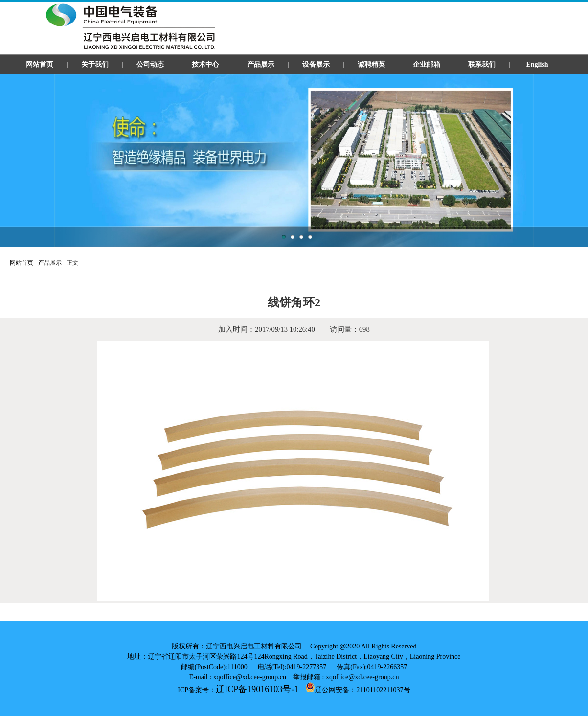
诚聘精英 (371, 64)
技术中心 (205, 64)
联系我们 (482, 64)
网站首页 (40, 64)
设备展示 (316, 64)
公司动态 (150, 64)
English (537, 64)
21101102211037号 (383, 690)
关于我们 (95, 64)
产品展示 (261, 64)
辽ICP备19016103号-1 (257, 689)
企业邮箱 (427, 64)
